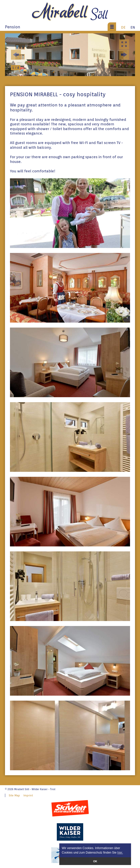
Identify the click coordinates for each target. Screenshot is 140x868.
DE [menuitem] (123, 27)
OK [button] (95, 861)
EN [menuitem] (133, 27)
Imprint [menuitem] (28, 795)
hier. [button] (120, 853)
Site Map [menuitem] (14, 795)
